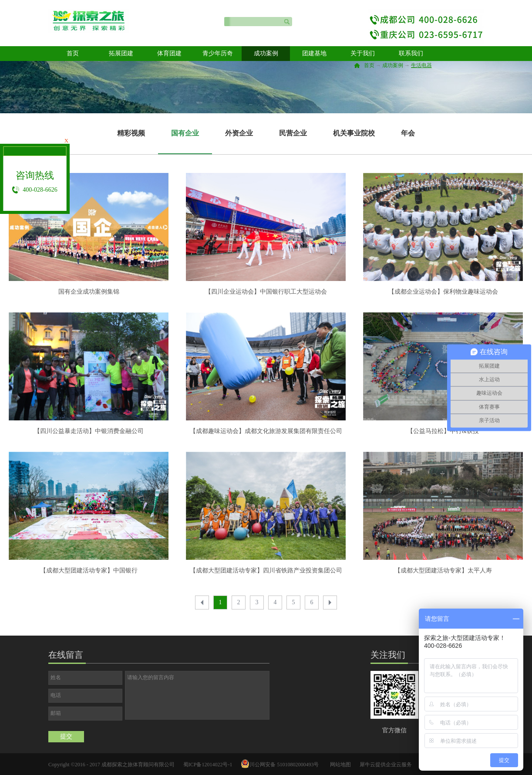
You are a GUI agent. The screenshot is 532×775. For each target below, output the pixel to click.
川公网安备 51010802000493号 (284, 765)
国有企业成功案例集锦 (89, 292)
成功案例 (393, 65)
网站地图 (339, 765)
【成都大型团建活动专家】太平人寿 (443, 570)
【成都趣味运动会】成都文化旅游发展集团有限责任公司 (266, 431)
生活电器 (421, 65)
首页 (73, 53)
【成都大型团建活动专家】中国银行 (89, 570)
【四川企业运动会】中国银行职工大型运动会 (266, 292)
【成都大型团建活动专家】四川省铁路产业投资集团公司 (266, 570)
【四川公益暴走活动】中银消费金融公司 (89, 431)
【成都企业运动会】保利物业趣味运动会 (443, 292)
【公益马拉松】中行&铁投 (443, 431)
